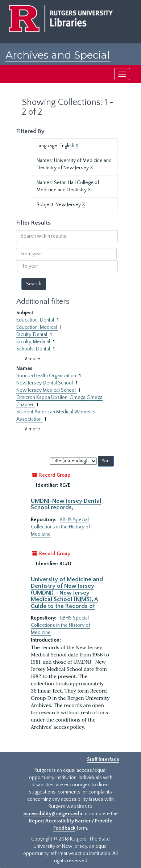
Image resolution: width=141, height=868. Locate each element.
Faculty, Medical (34, 342)
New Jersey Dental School (45, 383)
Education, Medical (37, 327)
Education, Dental (36, 320)
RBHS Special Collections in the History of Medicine (61, 527)
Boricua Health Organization (47, 376)
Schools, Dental (34, 349)
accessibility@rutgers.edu (53, 814)
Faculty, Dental (32, 335)
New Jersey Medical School (47, 390)
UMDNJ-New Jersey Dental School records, (66, 504)
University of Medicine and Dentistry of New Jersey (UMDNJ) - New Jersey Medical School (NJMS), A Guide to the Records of (67, 593)
